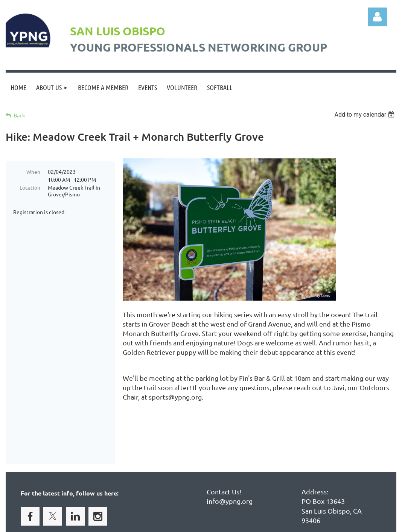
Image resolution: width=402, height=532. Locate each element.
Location (30, 187)
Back (19, 115)
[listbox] (365, 115)
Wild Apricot (307, 523)
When (33, 172)
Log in (378, 17)
